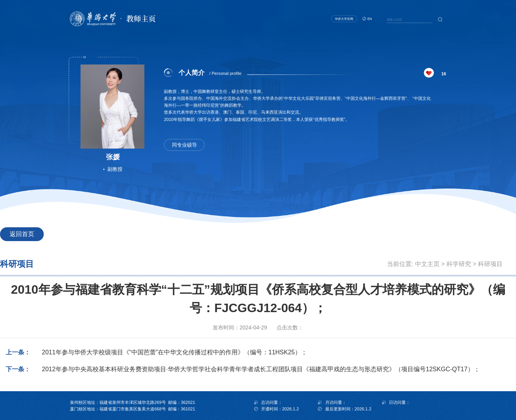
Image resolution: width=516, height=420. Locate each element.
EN (370, 19)
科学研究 (459, 264)
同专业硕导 (184, 145)
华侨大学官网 (344, 19)
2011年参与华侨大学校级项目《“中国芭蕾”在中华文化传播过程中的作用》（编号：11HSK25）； (174, 352)
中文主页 (427, 264)
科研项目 (490, 264)
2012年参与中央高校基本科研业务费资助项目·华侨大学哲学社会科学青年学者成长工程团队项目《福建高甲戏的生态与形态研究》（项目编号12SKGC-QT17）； (261, 369)
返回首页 (22, 234)
